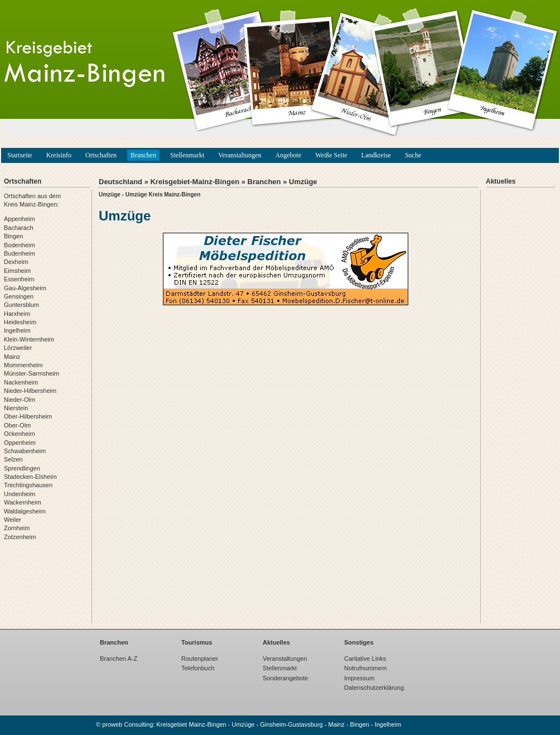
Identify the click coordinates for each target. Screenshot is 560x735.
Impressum (359, 678)
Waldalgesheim (25, 511)
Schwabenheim (25, 451)
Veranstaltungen (240, 155)
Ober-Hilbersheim (28, 416)
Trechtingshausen (28, 485)
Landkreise (376, 155)
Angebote (289, 155)
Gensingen (19, 296)
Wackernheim (23, 502)
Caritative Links (365, 659)
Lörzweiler (18, 348)
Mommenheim (23, 365)
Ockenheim (20, 434)
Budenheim (20, 253)
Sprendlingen (22, 468)
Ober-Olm (17, 425)
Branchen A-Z (119, 659)
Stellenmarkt (187, 155)
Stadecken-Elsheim (30, 477)
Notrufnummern (365, 668)
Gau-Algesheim (25, 288)
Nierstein (16, 408)
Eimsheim (17, 271)
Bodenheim (20, 245)
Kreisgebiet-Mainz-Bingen (195, 182)
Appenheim (20, 219)
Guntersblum (21, 305)
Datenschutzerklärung (374, 688)
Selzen (13, 459)
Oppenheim (20, 443)
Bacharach (19, 228)
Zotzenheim (20, 537)
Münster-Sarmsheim (32, 373)
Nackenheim (21, 382)
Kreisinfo (59, 155)
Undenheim (20, 494)
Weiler (13, 520)
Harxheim (17, 314)
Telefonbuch (198, 668)
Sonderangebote (285, 678)
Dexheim (16, 262)
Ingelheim (17, 330)
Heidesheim (20, 322)
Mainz (12, 357)
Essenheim (19, 279)
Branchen (143, 155)
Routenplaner (200, 659)
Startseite (20, 155)
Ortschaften (101, 155)
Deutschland (120, 182)
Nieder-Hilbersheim (30, 391)
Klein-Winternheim (29, 339)
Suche (413, 155)
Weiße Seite (331, 155)
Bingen (13, 236)
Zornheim (17, 528)
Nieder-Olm (20, 400)
